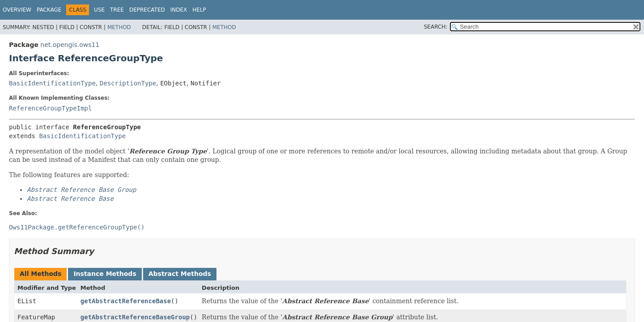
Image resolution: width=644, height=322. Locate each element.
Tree (117, 10)
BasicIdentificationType (52, 83)
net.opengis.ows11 (70, 45)
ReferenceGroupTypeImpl (50, 108)
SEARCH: (436, 27)
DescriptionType (128, 83)
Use (99, 10)
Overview (17, 10)
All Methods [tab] (40, 274)
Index (179, 10)
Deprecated (147, 10)
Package (49, 10)
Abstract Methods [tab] (180, 274)
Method (119, 27)
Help (199, 10)
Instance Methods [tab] (105, 274)
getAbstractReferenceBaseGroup (135, 317)
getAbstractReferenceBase (126, 301)
